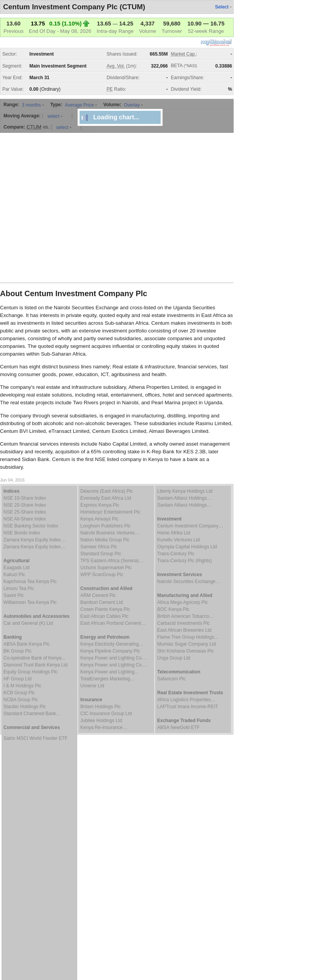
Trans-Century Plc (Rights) (185, 561)
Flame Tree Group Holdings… (188, 637)
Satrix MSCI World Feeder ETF (36, 738)
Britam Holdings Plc (101, 707)
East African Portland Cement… (113, 623)
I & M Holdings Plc (22, 686)
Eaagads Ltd (16, 568)
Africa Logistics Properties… (186, 700)
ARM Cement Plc (98, 595)
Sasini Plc (14, 595)
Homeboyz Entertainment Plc (110, 512)
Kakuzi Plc (14, 575)
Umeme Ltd (92, 686)
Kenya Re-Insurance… (104, 727)
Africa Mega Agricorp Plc (182, 602)
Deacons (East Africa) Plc (107, 491)
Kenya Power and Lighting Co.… (114, 658)
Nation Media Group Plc (105, 540)
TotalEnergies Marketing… (108, 679)
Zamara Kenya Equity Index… (34, 540)
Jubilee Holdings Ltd (101, 721)
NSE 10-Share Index (25, 498)
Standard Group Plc (101, 554)
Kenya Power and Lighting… (110, 672)
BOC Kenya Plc (173, 609)
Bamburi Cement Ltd (102, 602)
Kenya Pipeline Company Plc (110, 651)
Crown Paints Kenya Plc (105, 609)
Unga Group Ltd (174, 658)
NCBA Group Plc (21, 700)
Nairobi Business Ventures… (110, 533)
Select (222, 7)
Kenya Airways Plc (99, 519)
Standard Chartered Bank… (32, 714)
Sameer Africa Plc (99, 547)
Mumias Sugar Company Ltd (187, 644)
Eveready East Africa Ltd (106, 498)
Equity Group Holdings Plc (31, 672)
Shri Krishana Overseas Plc (186, 651)
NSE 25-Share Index (25, 512)
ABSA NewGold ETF (178, 727)
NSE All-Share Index (25, 519)
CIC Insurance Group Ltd (106, 714)
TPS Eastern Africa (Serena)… (112, 561)
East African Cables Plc (104, 616)
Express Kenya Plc (100, 505)
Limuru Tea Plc (19, 588)
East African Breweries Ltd (184, 630)
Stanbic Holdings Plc (25, 707)
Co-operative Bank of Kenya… (35, 658)
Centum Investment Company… (190, 526)
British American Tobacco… (186, 616)
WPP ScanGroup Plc (102, 575)
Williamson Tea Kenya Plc (30, 602)
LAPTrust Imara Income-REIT (188, 707)
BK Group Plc (18, 651)
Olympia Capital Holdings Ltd (187, 547)
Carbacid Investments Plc (183, 623)
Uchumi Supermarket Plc (106, 568)
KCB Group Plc (19, 693)
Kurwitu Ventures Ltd (179, 540)
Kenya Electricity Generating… (112, 644)
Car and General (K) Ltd (28, 623)
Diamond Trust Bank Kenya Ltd (36, 665)
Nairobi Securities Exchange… (189, 582)
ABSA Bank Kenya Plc (26, 644)
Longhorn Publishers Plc (105, 526)
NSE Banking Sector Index (31, 526)
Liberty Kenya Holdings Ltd (185, 491)
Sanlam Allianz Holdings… (184, 498)
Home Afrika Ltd (174, 533)
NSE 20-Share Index (25, 505)
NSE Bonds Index (22, 533)
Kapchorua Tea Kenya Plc (30, 582)
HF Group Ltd (18, 679)
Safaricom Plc (171, 679)
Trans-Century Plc (176, 554)
